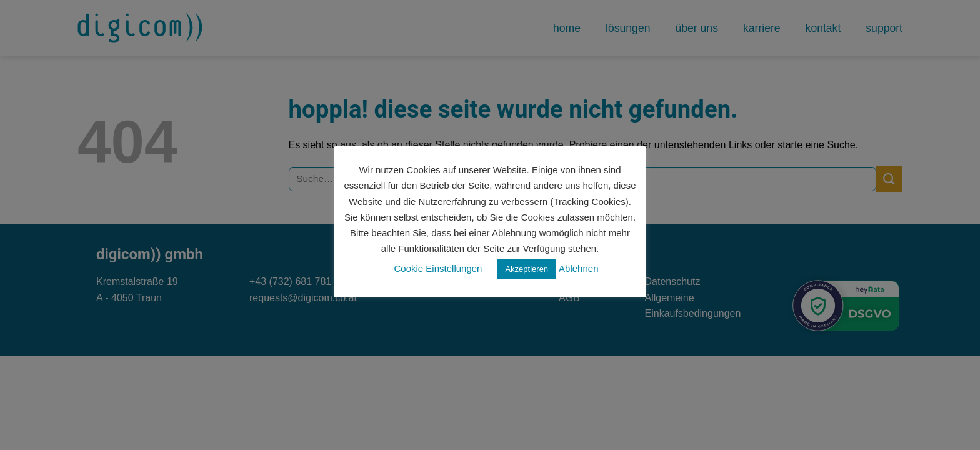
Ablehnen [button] (578, 268)
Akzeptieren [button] (527, 269)
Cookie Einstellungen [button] (438, 268)
